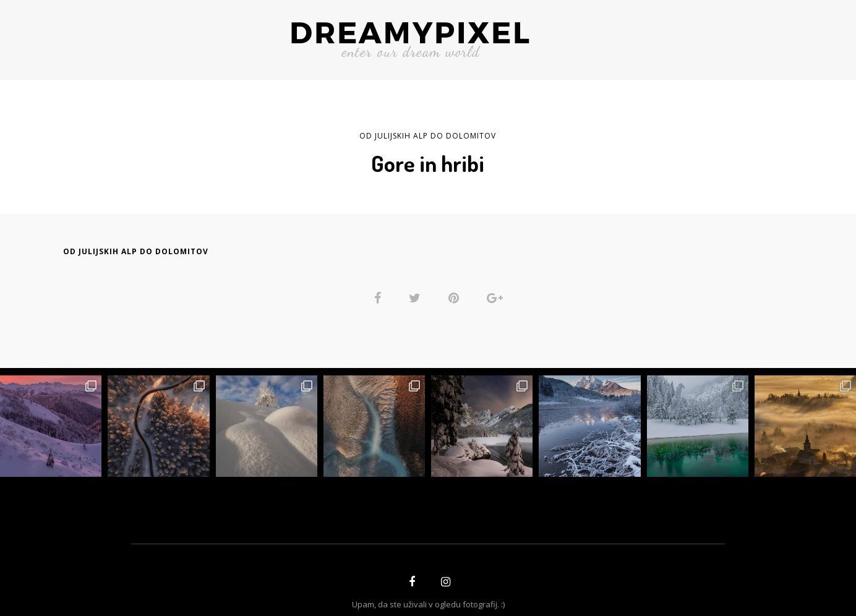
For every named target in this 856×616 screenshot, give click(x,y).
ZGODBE (185, 36)
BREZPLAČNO (595, 36)
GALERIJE (672, 36)
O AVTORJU (249, 36)
